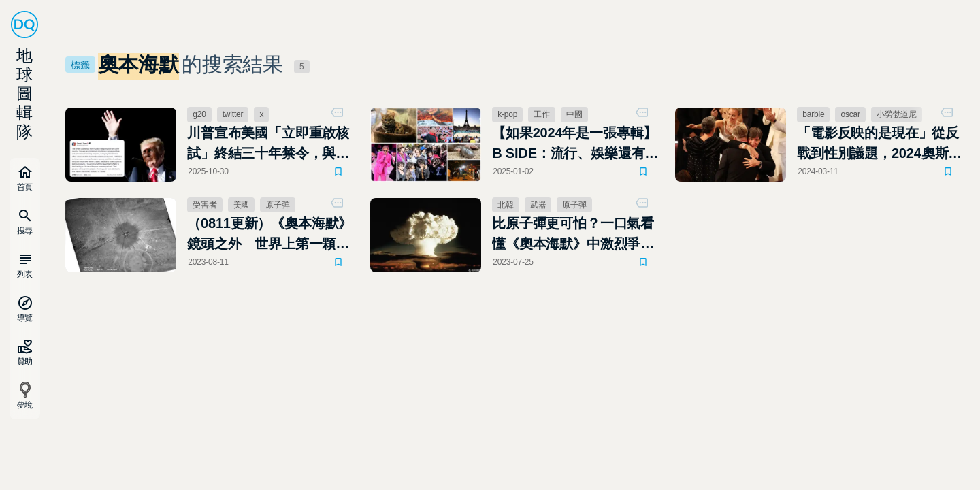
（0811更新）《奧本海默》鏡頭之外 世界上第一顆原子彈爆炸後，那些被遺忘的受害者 (269, 235)
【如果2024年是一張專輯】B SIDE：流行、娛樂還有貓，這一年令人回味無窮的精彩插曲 (574, 144)
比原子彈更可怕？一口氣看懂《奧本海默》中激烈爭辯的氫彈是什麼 (573, 235)
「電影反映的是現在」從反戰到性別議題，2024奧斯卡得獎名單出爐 (879, 144)
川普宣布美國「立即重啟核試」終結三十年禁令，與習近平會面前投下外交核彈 (268, 144)
